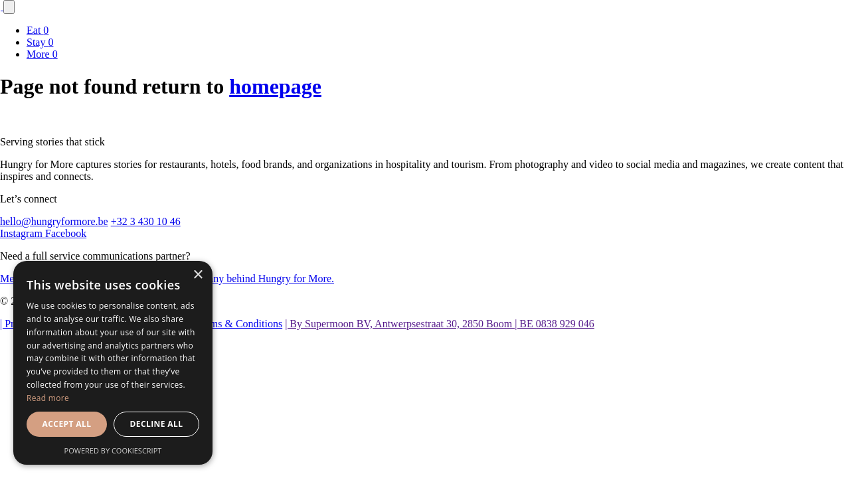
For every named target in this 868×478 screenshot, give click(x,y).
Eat (38, 30)
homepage (275, 86)
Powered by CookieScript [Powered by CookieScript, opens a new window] (113, 450)
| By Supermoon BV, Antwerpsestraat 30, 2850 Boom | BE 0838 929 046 (440, 324)
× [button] (198, 275)
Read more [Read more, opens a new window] (48, 398)
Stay (40, 42)
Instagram (23, 233)
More (42, 54)
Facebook (66, 233)
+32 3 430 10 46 (146, 221)
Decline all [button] (157, 424)
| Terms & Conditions (237, 324)
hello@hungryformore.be (54, 221)
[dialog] (113, 363)
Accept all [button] (67, 424)
